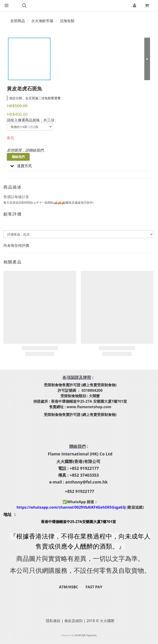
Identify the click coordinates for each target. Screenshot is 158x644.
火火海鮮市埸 (42, 21)
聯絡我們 (18, 157)
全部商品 (18, 21)
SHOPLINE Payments (86, 635)
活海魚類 (67, 21)
